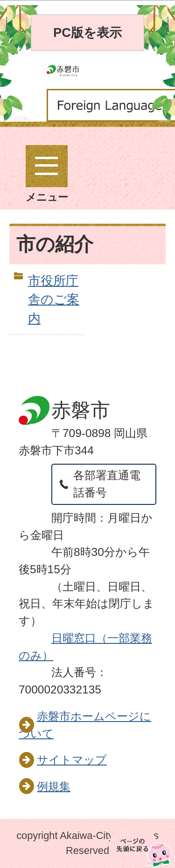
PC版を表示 (87, 33)
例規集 (54, 786)
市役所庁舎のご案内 (54, 300)
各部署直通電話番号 (107, 484)
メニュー (47, 174)
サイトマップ (72, 760)
